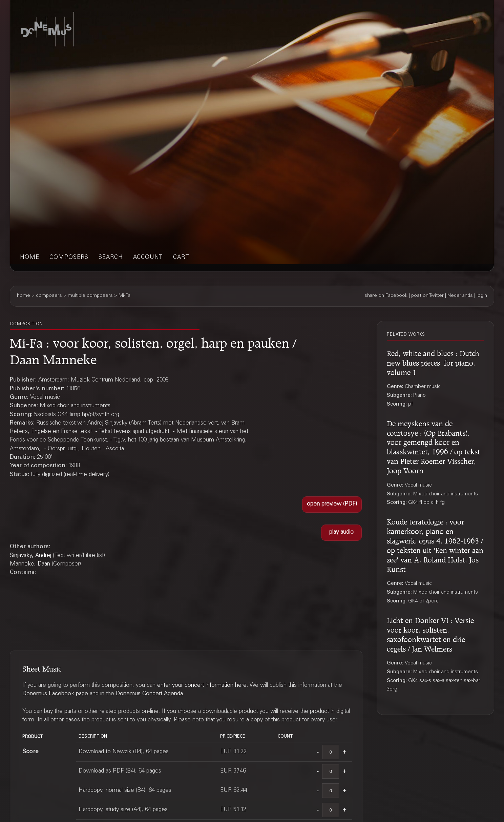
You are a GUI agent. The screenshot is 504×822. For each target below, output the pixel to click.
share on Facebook (386, 296)
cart (181, 258)
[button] (332, 505)
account (148, 258)
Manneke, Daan (30, 564)
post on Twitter (427, 296)
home (30, 258)
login (482, 296)
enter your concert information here (202, 686)
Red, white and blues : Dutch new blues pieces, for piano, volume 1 (433, 362)
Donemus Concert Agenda (149, 694)
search (111, 258)
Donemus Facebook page (55, 694)
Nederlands (460, 296)
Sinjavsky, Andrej (30, 556)
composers (69, 258)
